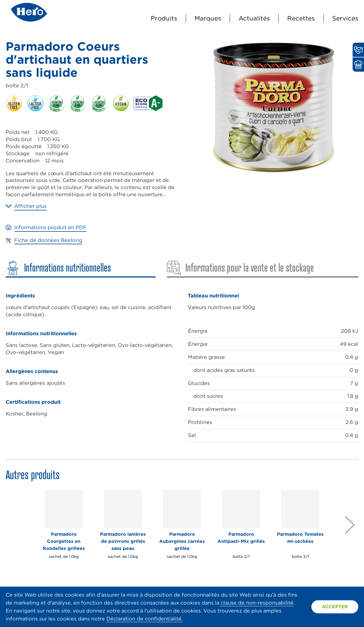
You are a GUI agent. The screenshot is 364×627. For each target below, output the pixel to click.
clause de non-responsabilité (257, 603)
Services (345, 18)
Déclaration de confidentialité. (144, 619)
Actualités (254, 18)
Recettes (301, 18)
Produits (164, 18)
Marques (208, 18)
